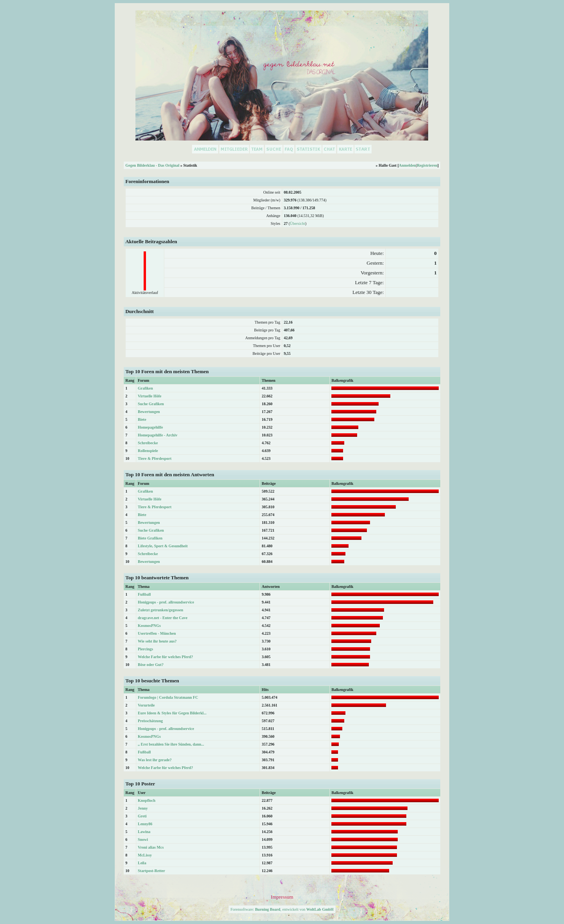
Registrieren (427, 165)
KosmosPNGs (149, 626)
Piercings (145, 649)
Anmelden (407, 165)
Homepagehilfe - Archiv (157, 435)
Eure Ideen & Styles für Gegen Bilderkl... (172, 713)
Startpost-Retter (151, 871)
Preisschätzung (150, 721)
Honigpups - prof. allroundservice (166, 602)
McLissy (145, 855)
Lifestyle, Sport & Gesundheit (163, 546)
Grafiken (145, 388)
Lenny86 (145, 824)
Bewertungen (149, 412)
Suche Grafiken (151, 404)
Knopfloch (147, 800)
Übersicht (298, 223)
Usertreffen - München (157, 633)
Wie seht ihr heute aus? (157, 641)
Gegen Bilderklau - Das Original (152, 165)
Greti (142, 816)
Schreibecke (148, 443)
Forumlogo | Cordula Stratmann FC (168, 697)
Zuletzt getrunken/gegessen (160, 610)
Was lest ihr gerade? (155, 760)
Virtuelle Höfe (149, 396)
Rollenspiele (148, 451)
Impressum (282, 897)
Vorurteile (146, 705)
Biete (142, 419)
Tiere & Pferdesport (155, 458)
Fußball (144, 594)
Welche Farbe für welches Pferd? (165, 657)
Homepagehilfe (150, 427)
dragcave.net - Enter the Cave (163, 618)
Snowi (143, 839)
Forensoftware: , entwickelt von (282, 909)
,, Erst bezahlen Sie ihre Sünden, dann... (171, 744)
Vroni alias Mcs (151, 847)
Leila (142, 863)
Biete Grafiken (150, 538)
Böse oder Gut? (151, 665)
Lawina (144, 832)
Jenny (143, 808)
